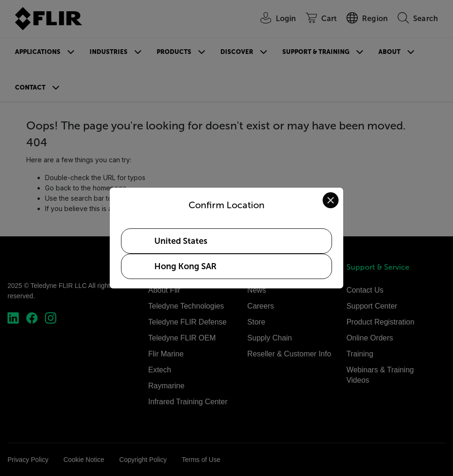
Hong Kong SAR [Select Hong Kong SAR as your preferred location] (185, 266)
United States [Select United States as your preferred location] (181, 241)
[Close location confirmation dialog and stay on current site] (331, 200)
